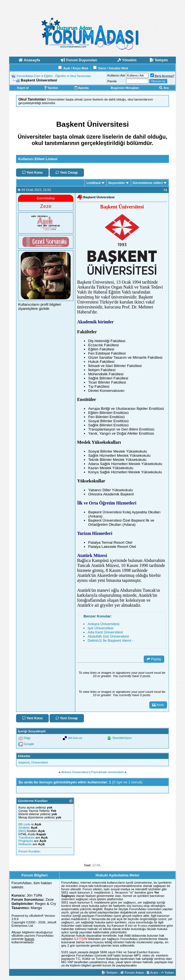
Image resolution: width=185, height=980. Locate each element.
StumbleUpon (122, 738)
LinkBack (93, 183)
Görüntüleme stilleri (148, 183)
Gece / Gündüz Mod (113, 68)
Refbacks (25, 844)
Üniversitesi (39, 762)
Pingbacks (26, 841)
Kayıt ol (23, 88)
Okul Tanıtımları (80, 76)
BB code (24, 824)
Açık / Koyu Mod (76, 68)
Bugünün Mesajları (125, 88)
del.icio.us (75, 738)
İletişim (110, 973)
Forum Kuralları (29, 851)
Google (29, 744)
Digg (27, 738)
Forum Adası (132, 973)
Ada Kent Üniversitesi (105, 632)
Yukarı (168, 973)
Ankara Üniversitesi (103, 624)
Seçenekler (117, 183)
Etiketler (24, 756)
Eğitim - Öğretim (55, 76)
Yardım (51, 88)
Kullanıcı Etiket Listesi (38, 159)
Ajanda (82, 88)
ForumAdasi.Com (29, 76)
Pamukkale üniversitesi (107, 772)
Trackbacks (26, 838)
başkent (24, 762)
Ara (164, 88)
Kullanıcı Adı (116, 75)
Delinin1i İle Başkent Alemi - (110, 640)
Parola (112, 81)
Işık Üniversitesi (100, 628)
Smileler (24, 828)
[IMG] (22, 831)
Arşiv (152, 973)
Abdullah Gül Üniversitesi (108, 636)
